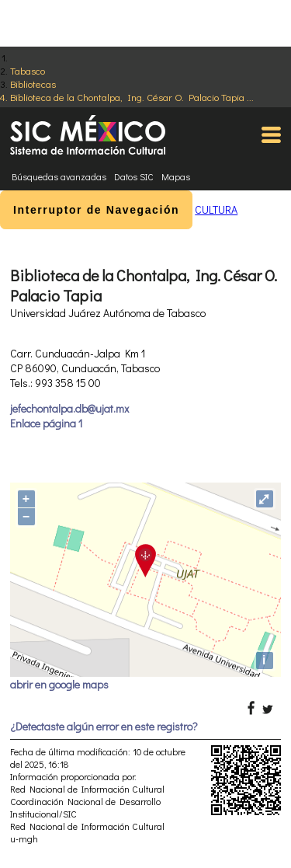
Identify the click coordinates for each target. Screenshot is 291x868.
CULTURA (216, 209)
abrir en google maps (59, 684)
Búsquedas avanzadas (59, 176)
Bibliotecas (33, 84)
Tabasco (28, 70)
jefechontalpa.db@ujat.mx (69, 408)
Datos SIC (134, 176)
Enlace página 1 (46, 423)
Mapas (176, 176)
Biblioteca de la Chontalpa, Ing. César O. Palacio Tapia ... (132, 97)
